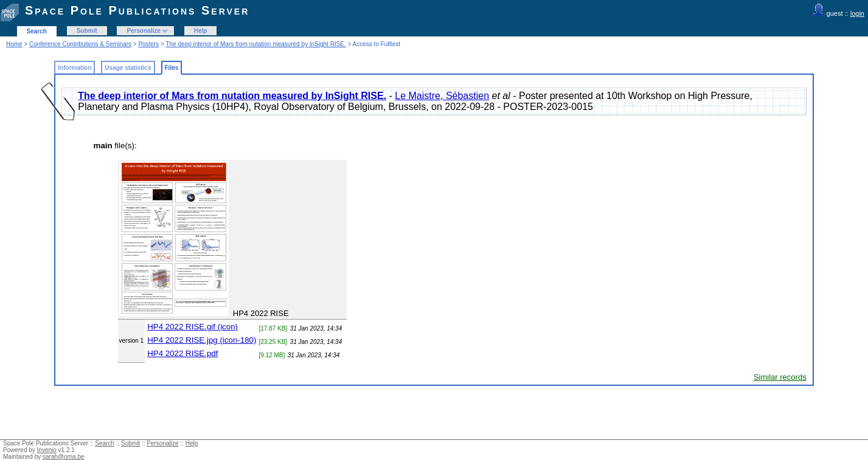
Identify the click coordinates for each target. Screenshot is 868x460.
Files (172, 68)
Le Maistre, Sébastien (442, 96)
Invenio (47, 450)
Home (14, 44)
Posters (148, 44)
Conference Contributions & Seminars (80, 44)
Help (201, 31)
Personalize (144, 31)
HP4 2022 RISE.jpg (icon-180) (202, 340)
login (857, 13)
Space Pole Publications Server (137, 10)
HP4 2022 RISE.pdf (182, 353)
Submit (87, 31)
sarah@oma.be (64, 457)
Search (37, 31)
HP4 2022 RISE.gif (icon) (193, 327)
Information (75, 68)
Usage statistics (128, 68)
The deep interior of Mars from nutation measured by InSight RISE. (256, 44)
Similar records (780, 377)
